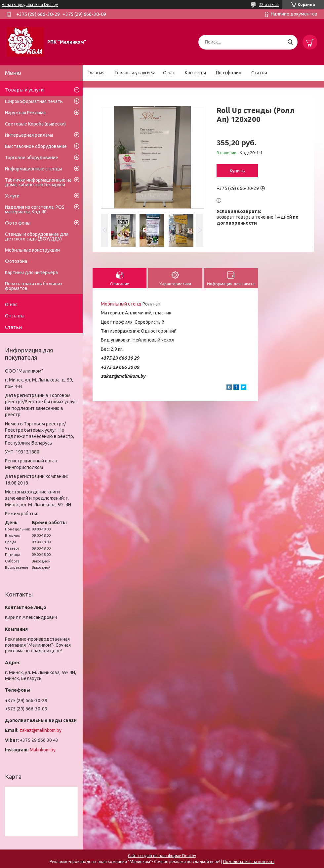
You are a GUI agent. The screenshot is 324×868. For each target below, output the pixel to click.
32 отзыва (269, 4)
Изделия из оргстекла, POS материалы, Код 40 (35, 209)
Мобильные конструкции (32, 250)
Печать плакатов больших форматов (34, 286)
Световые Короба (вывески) (35, 124)
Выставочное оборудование (36, 146)
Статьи (259, 73)
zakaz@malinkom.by (40, 730)
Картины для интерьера (31, 272)
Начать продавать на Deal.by (30, 4)
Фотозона (16, 261)
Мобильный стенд (121, 304)
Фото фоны (18, 223)
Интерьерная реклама (29, 135)
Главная (96, 73)
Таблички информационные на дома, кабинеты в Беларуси (38, 182)
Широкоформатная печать (34, 101)
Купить (237, 171)
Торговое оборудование (32, 158)
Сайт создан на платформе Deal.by (162, 856)
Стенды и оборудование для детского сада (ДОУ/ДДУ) (37, 236)
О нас (169, 73)
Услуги (12, 196)
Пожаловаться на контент (249, 862)
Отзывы (15, 316)
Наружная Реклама (25, 113)
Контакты (195, 73)
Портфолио (229, 73)
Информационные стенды (34, 169)
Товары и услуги (132, 73)
